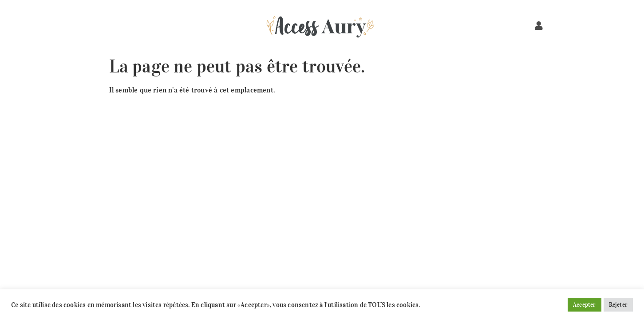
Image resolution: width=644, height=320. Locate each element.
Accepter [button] (585, 305)
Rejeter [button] (618, 305)
